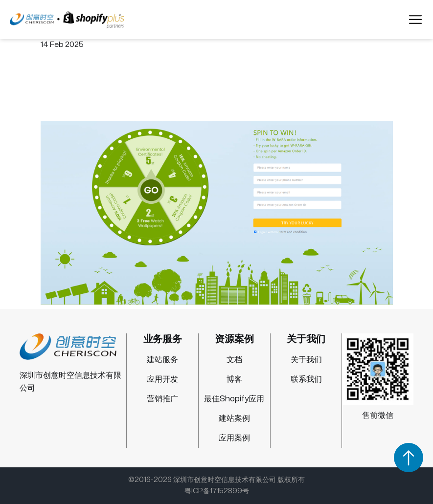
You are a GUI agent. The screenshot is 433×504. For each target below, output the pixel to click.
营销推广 (162, 399)
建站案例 (234, 418)
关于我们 (306, 360)
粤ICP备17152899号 (217, 491)
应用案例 (234, 438)
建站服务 (162, 360)
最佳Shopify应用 (234, 399)
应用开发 (162, 379)
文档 (234, 360)
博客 (234, 379)
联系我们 (306, 379)
